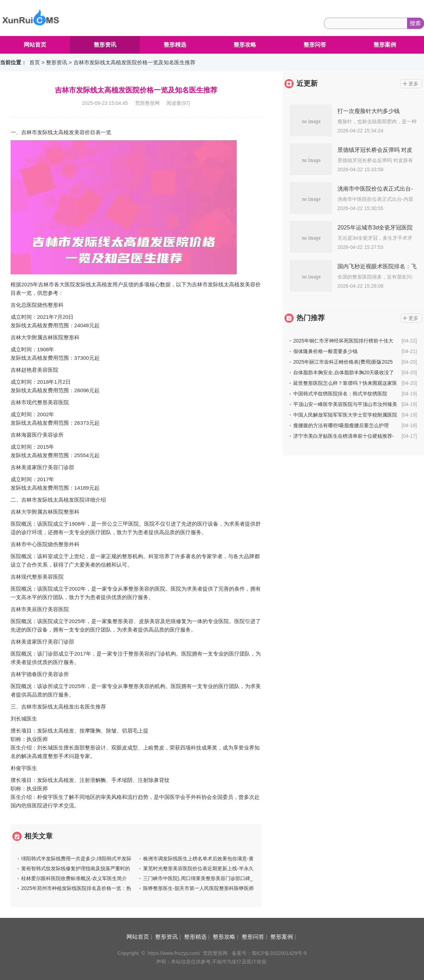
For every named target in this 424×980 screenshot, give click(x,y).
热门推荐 (311, 318)
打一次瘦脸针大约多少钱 (369, 111)
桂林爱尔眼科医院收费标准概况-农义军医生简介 (74, 878)
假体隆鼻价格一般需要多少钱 (325, 351)
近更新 (307, 83)
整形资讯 (105, 45)
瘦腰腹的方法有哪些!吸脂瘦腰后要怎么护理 (341, 425)
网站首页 (35, 45)
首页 (35, 62)
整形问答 (315, 45)
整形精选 (175, 45)
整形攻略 (245, 45)
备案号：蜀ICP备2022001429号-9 (269, 953)
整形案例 (385, 45)
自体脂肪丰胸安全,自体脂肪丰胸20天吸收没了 (344, 372)
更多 (413, 84)
